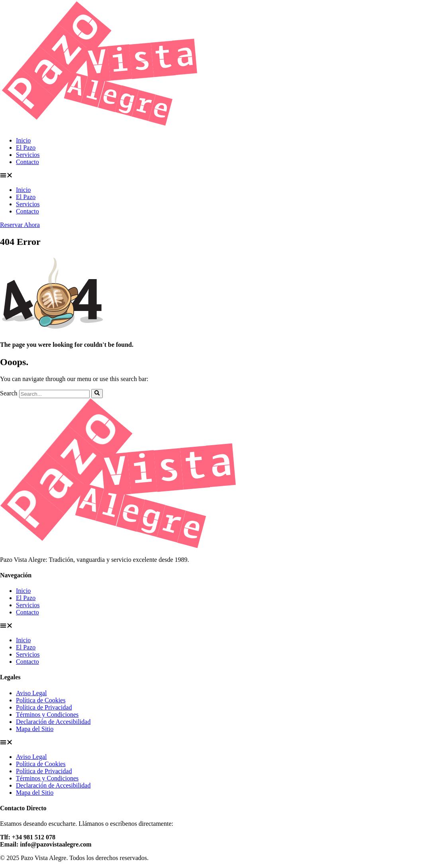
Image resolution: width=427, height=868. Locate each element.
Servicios (28, 155)
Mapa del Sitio (35, 729)
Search (9, 394)
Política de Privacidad (44, 707)
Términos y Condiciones (47, 715)
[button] (213, 176)
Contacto (27, 162)
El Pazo (26, 148)
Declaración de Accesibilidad (53, 722)
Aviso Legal (31, 693)
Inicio (23, 140)
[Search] (97, 393)
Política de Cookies (41, 700)
